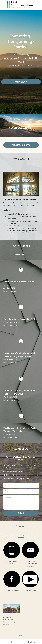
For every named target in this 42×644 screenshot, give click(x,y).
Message (9, 498)
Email (7, 491)
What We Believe (21, 145)
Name (7, 485)
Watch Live (21, 82)
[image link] (12, 550)
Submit (21, 513)
